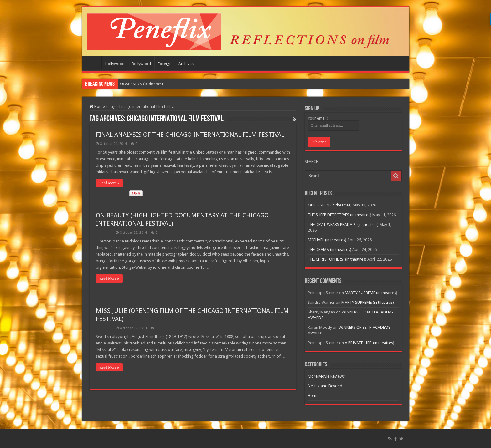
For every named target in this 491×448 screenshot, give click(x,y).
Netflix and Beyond (325, 386)
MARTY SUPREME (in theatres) (371, 293)
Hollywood (115, 64)
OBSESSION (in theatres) (330, 205)
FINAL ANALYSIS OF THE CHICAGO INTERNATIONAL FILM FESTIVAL (190, 135)
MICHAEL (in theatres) (327, 240)
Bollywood (141, 64)
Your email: (318, 118)
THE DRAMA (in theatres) (330, 249)
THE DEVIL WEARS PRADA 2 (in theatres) (343, 224)
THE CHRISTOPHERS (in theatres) (337, 259)
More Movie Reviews (326, 376)
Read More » (109, 183)
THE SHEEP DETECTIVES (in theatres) (340, 215)
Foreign (165, 64)
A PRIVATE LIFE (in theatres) (370, 343)
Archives (186, 64)
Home (93, 63)
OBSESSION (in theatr (139, 84)
